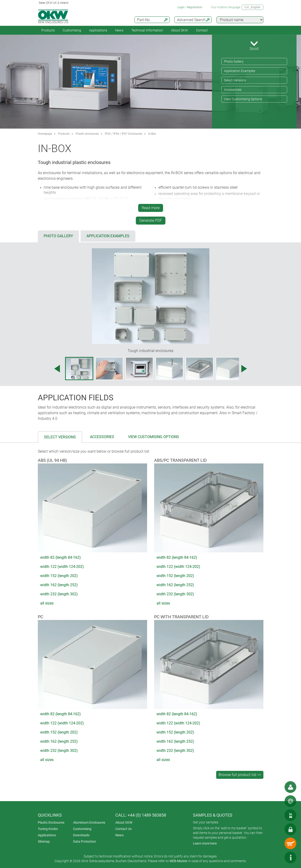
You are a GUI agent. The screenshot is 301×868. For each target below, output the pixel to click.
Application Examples (240, 71)
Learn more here (205, 843)
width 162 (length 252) (59, 585)
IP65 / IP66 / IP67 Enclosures (123, 134)
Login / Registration (190, 7)
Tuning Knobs (48, 829)
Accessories (233, 90)
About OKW (124, 822)
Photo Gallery (234, 61)
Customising (72, 30)
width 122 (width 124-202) (62, 567)
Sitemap (44, 841)
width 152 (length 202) (59, 576)
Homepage (45, 134)
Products (48, 30)
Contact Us (123, 829)
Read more (151, 208)
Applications (98, 30)
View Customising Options (243, 99)
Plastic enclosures (87, 134)
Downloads (81, 835)
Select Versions (235, 80)
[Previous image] (57, 369)
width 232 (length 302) (59, 594)
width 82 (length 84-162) (61, 557)
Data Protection (85, 841)
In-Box (152, 134)
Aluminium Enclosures (89, 822)
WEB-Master (178, 861)
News (119, 30)
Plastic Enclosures (51, 822)
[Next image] (244, 369)
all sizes (47, 603)
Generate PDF (151, 220)
